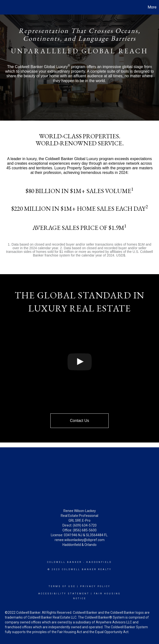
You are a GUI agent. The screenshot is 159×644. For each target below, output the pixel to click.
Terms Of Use (62, 586)
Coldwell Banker (64, 562)
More (152, 7)
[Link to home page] (6, 7)
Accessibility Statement (64, 594)
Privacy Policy (95, 586)
